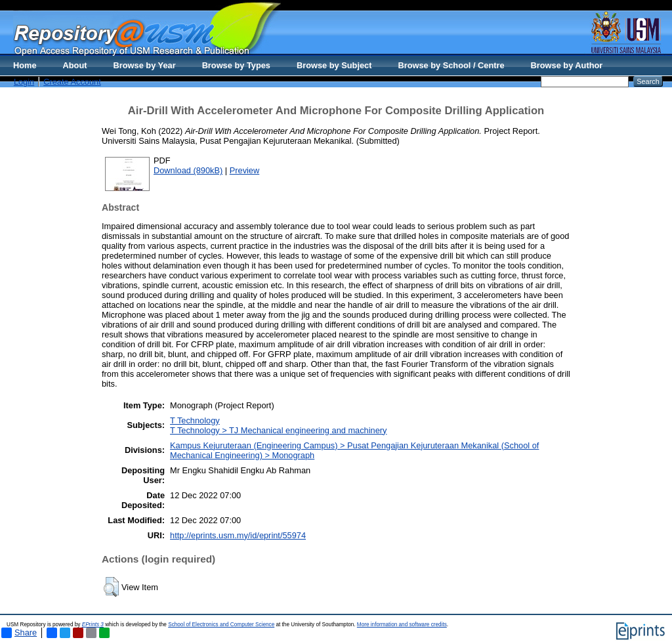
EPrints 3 (93, 625)
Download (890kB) (188, 170)
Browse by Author (567, 65)
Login (24, 82)
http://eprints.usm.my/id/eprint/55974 (238, 535)
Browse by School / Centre (451, 65)
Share (19, 633)
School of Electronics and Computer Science (221, 625)
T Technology (195, 420)
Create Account (72, 82)
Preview (245, 170)
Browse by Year (145, 65)
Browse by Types (236, 65)
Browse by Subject (334, 65)
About (75, 65)
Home (25, 65)
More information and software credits (402, 625)
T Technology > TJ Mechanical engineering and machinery (278, 430)
